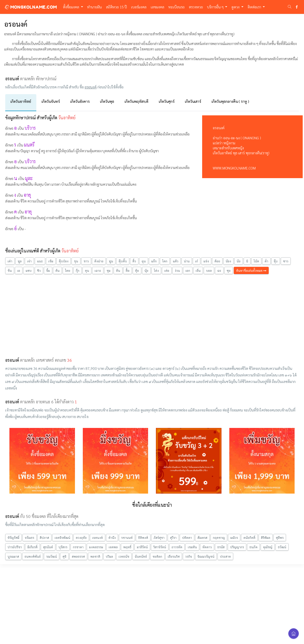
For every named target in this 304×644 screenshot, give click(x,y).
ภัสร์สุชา (159, 538)
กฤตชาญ (219, 538)
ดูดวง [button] (236, 7)
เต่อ (167, 270)
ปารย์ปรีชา (15, 547)
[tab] (21, 103)
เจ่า (29, 261)
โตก (165, 261)
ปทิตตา (187, 538)
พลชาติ (95, 556)
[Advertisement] (152, 315)
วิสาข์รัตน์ (160, 547)
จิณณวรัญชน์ (206, 556)
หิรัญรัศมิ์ (13, 538)
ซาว (286, 261)
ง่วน (177, 270)
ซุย (229, 270)
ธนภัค (253, 547)
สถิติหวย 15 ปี (116, 7)
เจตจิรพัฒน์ (62, 538)
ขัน (10, 270)
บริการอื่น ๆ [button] (216, 7)
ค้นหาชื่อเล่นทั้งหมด (251, 270)
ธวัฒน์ (282, 547)
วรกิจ (189, 556)
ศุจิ (64, 556)
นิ (247, 261)
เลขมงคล (157, 7)
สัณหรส (202, 538)
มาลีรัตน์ (142, 547)
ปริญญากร (237, 547)
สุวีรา (173, 538)
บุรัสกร (63, 547)
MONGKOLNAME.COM (30, 7)
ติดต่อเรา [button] (255, 7)
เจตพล (113, 547)
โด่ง (156, 270)
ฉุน (144, 261)
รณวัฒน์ (52, 556)
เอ (19, 270)
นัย (239, 261)
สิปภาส (44, 538)
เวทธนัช (124, 556)
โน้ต (256, 261)
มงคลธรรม (96, 547)
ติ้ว (134, 261)
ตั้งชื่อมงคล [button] (71, 7)
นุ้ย (146, 270)
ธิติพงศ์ (143, 538)
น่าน (187, 261)
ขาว (86, 261)
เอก (188, 270)
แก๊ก (154, 261)
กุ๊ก (78, 270)
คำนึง (112, 538)
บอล (209, 270)
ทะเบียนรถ (177, 7)
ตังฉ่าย (99, 261)
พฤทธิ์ (127, 547)
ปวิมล (109, 556)
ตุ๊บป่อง (64, 261)
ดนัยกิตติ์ (249, 538)
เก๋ (197, 261)
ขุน (76, 261)
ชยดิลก (157, 556)
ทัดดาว (207, 547)
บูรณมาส (13, 556)
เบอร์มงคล (139, 7)
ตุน (87, 270)
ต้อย (217, 261)
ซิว (39, 270)
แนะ (40, 261)
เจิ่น (198, 270)
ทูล (20, 261)
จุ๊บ (276, 261)
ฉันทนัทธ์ (141, 556)
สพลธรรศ (78, 556)
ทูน (111, 261)
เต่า (10, 261)
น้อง (228, 261)
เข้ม (51, 261)
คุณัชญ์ (268, 547)
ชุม (109, 270)
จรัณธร (30, 538)
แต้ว (176, 261)
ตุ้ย (137, 270)
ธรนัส (221, 547)
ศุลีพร (280, 538)
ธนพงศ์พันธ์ (33, 556)
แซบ (29, 270)
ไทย (68, 270)
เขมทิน (192, 547)
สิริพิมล (266, 538)
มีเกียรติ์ (33, 547)
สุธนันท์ (48, 547)
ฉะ (219, 270)
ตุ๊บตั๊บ (123, 261)
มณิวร (234, 538)
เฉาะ (98, 270)
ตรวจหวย (196, 7)
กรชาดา (78, 547)
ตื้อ (128, 270)
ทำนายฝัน (95, 7)
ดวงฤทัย (81, 538)
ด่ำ (266, 261)
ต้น (57, 270)
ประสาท (225, 556)
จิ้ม (48, 270)
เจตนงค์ (98, 538)
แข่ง (206, 261)
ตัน (118, 270)
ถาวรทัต (177, 547)
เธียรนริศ (174, 556)
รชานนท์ (127, 538)
